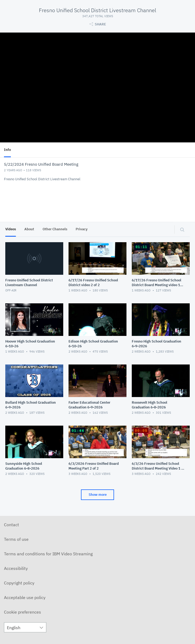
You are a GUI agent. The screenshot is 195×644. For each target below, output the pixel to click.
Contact (12, 525)
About (29, 229)
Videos (11, 229)
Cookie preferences (22, 612)
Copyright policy (19, 583)
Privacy (82, 229)
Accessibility (16, 568)
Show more (98, 495)
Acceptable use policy (25, 597)
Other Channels (55, 229)
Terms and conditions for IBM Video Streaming (48, 554)
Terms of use (16, 539)
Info (7, 150)
